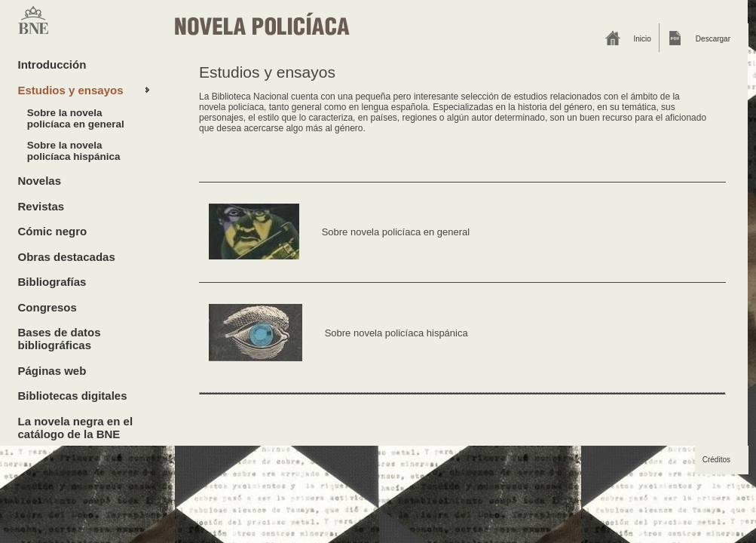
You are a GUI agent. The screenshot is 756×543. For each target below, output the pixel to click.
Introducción (52, 64)
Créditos (716, 460)
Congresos (47, 307)
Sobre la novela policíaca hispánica (74, 151)
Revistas (41, 206)
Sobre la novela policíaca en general (76, 118)
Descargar (713, 39)
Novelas (40, 181)
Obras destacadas (67, 257)
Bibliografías (52, 282)
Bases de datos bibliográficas (60, 339)
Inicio (643, 39)
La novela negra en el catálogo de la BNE (76, 428)
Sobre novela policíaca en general (396, 231)
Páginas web (52, 371)
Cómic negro (53, 231)
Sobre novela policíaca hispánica (396, 333)
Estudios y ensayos (71, 90)
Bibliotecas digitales (73, 396)
